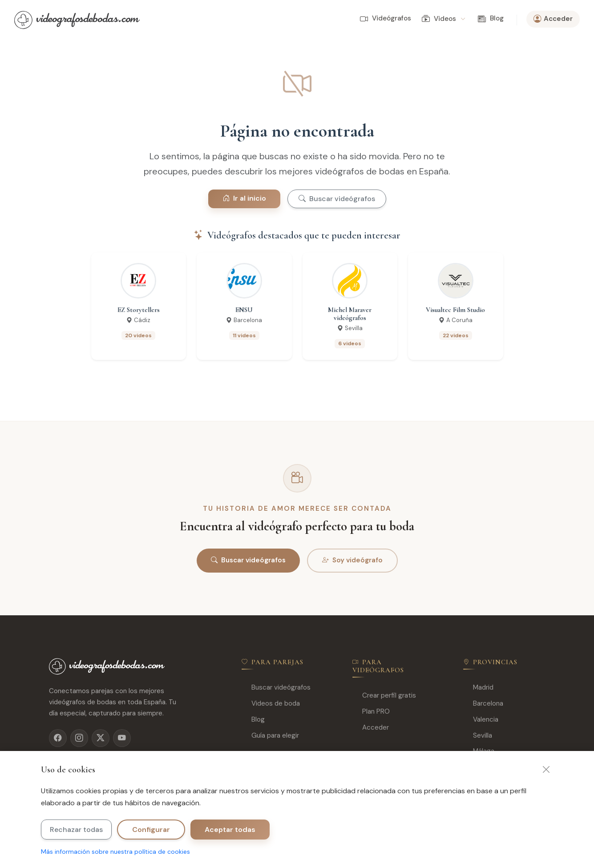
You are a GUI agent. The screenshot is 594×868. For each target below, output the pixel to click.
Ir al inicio (244, 198)
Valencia (481, 720)
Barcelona (483, 704)
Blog (491, 19)
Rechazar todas (76, 830)
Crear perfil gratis (384, 696)
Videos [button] (443, 19)
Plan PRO (371, 712)
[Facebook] (58, 738)
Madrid (478, 688)
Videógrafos (386, 19)
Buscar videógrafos (337, 199)
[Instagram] (79, 738)
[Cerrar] (546, 770)
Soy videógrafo (352, 561)
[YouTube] (122, 738)
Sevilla (478, 736)
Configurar (151, 830)
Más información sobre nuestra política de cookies (115, 852)
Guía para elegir (270, 736)
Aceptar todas (230, 830)
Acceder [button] (553, 19)
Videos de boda (271, 704)
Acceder (371, 728)
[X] (101, 738)
